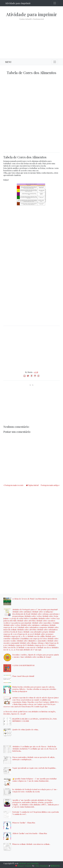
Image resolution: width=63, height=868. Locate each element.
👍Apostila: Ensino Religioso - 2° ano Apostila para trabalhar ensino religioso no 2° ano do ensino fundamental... (35, 780)
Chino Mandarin (41, 866)
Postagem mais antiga (50, 485)
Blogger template (25, 866)
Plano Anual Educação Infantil (23, 676)
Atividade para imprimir (18, 3)
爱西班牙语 (55, 866)
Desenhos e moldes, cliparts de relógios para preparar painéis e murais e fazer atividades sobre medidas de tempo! (36, 656)
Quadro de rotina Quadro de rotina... (26, 730)
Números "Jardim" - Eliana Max (24, 823)
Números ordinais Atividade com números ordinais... (31, 844)
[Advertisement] (31, 38)
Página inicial (33, 485)
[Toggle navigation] (55, 3)
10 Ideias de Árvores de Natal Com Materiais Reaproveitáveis (35, 599)
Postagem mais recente (14, 485)
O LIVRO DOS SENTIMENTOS (23, 665)
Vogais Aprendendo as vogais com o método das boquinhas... (34, 768)
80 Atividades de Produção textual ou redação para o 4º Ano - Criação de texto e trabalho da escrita (35, 790)
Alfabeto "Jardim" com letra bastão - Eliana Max (30, 833)
